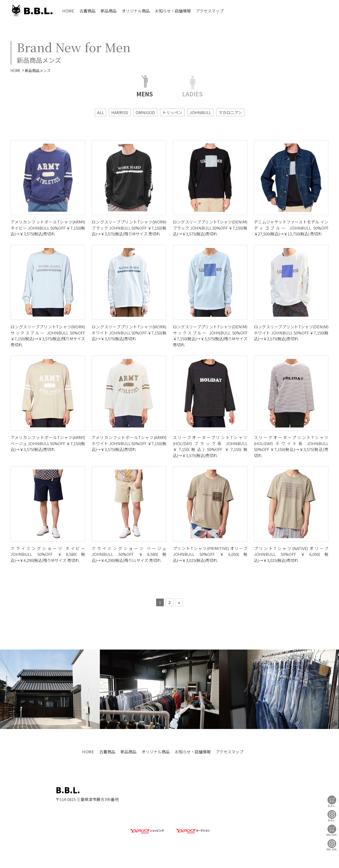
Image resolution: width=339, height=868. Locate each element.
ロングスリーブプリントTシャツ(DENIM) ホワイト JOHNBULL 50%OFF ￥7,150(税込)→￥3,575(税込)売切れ (291, 333)
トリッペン (172, 112)
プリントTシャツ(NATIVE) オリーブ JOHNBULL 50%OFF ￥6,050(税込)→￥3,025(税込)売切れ (291, 554)
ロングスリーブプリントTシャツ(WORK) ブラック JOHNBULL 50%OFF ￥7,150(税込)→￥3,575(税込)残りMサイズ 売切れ (129, 228)
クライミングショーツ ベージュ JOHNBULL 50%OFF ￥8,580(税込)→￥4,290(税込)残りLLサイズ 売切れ (129, 554)
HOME (68, 11)
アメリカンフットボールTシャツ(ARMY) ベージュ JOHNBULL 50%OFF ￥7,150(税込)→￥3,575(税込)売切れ (48, 443)
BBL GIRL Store (332, 830)
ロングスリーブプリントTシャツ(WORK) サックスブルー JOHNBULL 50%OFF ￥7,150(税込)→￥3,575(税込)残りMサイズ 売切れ (48, 336)
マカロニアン (230, 112)
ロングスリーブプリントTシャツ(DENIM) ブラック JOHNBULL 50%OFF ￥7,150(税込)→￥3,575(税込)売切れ (210, 228)
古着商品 (87, 11)
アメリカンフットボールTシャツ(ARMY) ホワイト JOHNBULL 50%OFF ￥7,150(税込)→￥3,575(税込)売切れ (129, 443)
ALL (101, 112)
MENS (145, 93)
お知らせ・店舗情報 (173, 11)
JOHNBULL (200, 112)
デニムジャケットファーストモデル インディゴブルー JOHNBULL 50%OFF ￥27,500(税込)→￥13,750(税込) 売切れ (291, 228)
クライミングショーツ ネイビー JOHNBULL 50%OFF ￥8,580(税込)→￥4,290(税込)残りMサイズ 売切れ (48, 554)
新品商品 (109, 11)
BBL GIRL (332, 845)
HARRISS (120, 112)
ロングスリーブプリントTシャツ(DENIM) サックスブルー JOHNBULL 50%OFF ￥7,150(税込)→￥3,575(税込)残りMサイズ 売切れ (210, 336)
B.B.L (32, 11)
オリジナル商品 (136, 11)
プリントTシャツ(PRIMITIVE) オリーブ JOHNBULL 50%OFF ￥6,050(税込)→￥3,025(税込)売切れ (210, 554)
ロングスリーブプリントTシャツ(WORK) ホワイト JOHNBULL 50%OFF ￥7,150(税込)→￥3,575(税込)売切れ (129, 333)
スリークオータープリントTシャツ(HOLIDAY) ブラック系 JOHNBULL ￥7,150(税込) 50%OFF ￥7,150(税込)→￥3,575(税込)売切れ (210, 446)
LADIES (192, 93)
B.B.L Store (332, 801)
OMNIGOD (145, 112)
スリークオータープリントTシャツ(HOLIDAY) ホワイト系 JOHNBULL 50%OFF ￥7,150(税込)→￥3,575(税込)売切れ (291, 446)
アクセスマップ (210, 11)
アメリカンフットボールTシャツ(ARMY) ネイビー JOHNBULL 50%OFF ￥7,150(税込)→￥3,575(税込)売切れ (48, 228)
